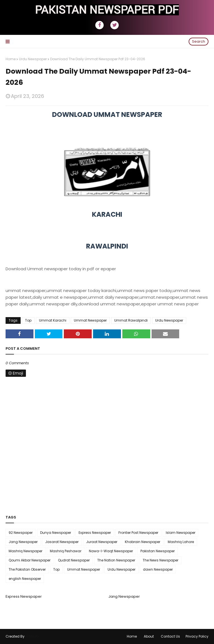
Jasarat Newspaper (62, 542)
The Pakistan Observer (27, 569)
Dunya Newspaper (56, 533)
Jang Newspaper (23, 542)
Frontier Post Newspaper (138, 533)
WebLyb (32, 636)
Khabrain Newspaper (143, 542)
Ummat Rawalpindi (131, 320)
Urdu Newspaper (33, 59)
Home (11, 59)
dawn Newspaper (158, 569)
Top (28, 320)
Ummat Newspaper (90, 320)
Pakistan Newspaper (158, 551)
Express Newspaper (95, 533)
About (149, 636)
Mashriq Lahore (181, 542)
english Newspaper (25, 579)
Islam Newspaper (181, 533)
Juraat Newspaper (102, 542)
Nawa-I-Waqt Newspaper (111, 551)
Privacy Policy (197, 636)
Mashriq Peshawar (66, 551)
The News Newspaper (160, 560)
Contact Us (170, 636)
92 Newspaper (21, 533)
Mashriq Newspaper (25, 551)
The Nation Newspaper (116, 560)
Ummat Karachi (53, 320)
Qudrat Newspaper (74, 560)
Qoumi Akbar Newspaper (30, 560)
